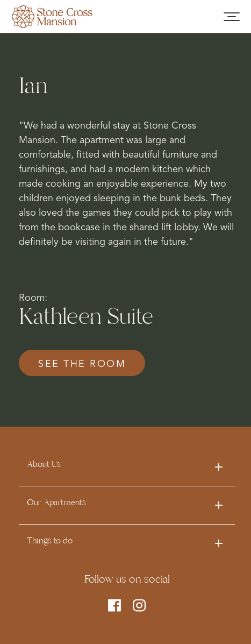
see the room (82, 364)
